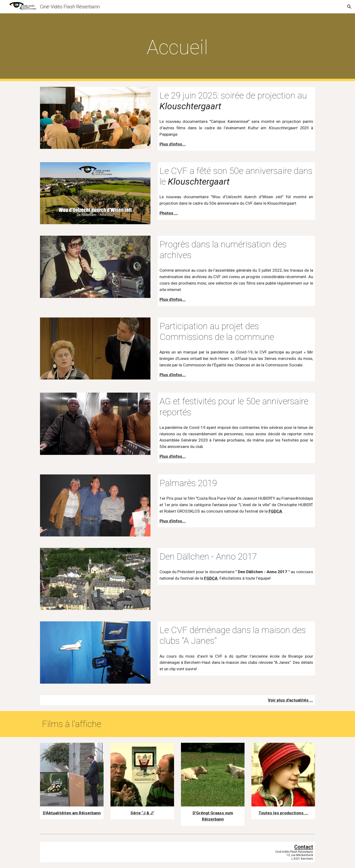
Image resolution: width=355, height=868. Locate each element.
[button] (349, 7)
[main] (178, 47)
